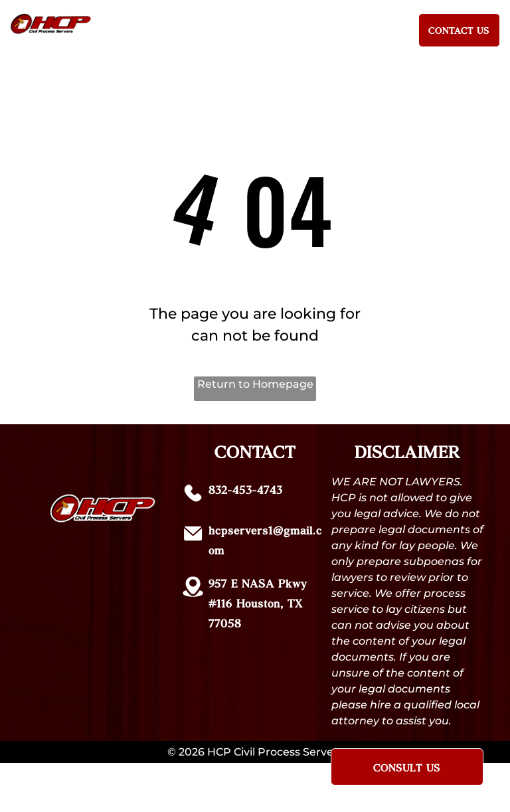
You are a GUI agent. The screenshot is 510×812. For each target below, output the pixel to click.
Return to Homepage (255, 384)
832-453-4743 (245, 489)
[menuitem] (137, 28)
